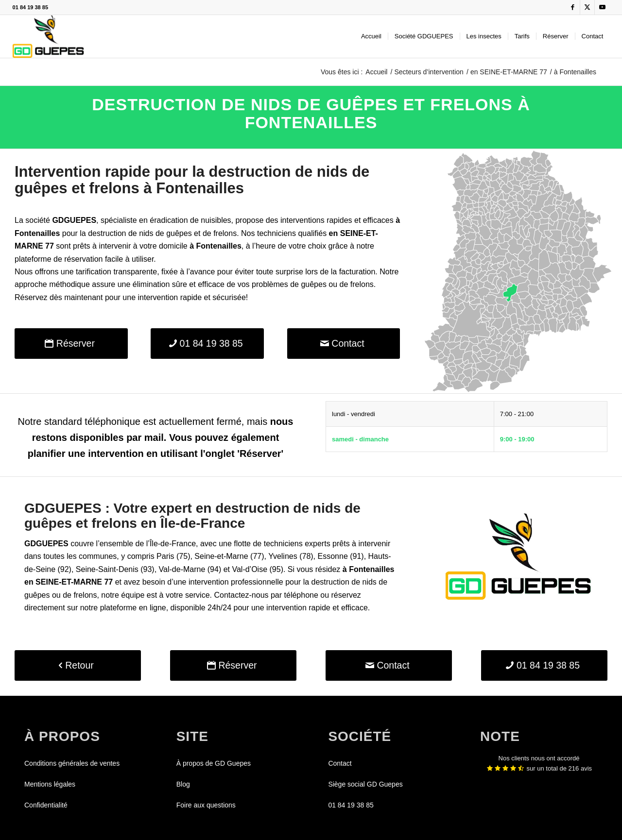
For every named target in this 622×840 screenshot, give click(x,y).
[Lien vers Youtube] (602, 7)
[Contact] (344, 344)
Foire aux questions (206, 805)
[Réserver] (71, 344)
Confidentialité (46, 805)
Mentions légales (50, 784)
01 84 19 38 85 (30, 7)
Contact (340, 763)
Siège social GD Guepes (365, 784)
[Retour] (78, 665)
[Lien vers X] (587, 7)
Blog (183, 784)
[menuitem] (371, 36)
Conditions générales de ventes (72, 763)
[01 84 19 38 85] (207, 344)
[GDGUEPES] (48, 36)
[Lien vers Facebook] (573, 7)
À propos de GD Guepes (214, 763)
